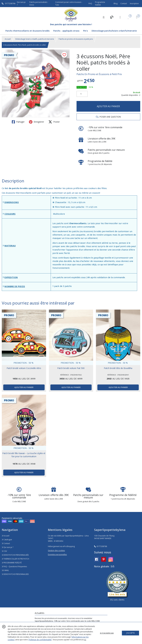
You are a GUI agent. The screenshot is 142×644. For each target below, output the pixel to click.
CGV (4, 551)
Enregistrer (36, 122)
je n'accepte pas (107, 633)
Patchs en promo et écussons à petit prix (76, 39)
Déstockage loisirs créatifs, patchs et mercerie (35, 39)
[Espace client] (120, 17)
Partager (18, 122)
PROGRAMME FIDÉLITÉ (12, 563)
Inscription (134, 3)
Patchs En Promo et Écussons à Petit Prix (99, 74)
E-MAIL (5, 570)
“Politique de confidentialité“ (40, 640)
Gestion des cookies (56, 551)
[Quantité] (82, 94)
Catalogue (7, 540)
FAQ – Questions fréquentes (14, 566)
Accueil (8, 39)
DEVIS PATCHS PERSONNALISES (15, 574)
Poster (54, 122)
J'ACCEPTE (130, 633)
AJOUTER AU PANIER (108, 106)
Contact (124, 3)
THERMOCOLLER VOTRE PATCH (15, 559)
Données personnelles (57, 555)
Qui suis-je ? (8, 547)
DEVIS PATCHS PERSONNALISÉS (15, 555)
